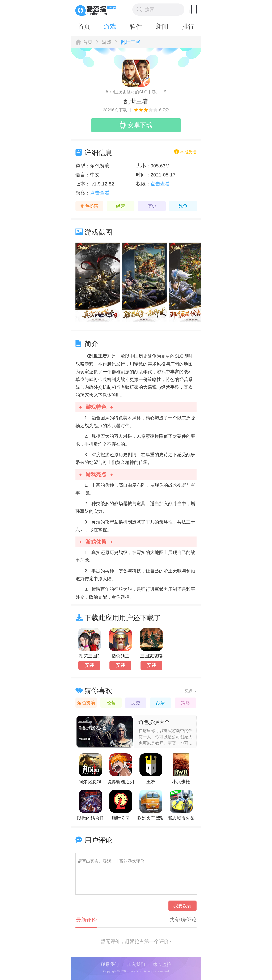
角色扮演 (89, 206)
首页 (84, 26)
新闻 (162, 26)
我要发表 (182, 906)
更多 (189, 690)
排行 (188, 26)
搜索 (146, 9)
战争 (183, 206)
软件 (136, 26)
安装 (89, 665)
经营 (121, 206)
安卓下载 (136, 125)
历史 (152, 206)
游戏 (110, 26)
